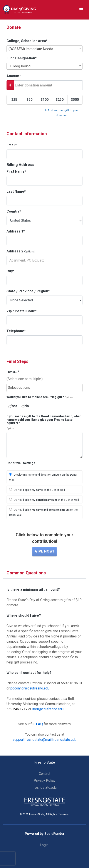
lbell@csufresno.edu (48, 709)
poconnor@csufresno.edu (30, 688)
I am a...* (13, 372)
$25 (14, 100)
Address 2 (15, 251)
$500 (75, 100)
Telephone (16, 331)
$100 (45, 100)
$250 (60, 100)
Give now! (44, 551)
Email (12, 145)
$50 (29, 100)
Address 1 (16, 231)
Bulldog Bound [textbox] (19, 66)
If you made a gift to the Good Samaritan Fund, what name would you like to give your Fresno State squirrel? (44, 420)
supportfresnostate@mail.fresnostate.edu (44, 740)
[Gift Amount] (48, 85)
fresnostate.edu (44, 788)
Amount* (14, 76)
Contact (44, 774)
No (25, 406)
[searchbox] (44, 388)
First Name (16, 171)
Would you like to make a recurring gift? (35, 397)
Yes (13, 406)
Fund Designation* (22, 58)
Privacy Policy (45, 781)
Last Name (16, 191)
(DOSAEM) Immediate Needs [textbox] (31, 49)
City (10, 271)
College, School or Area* (27, 41)
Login (44, 845)
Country (14, 211)
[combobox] (44, 49)
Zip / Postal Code (22, 311)
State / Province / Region (28, 291)
